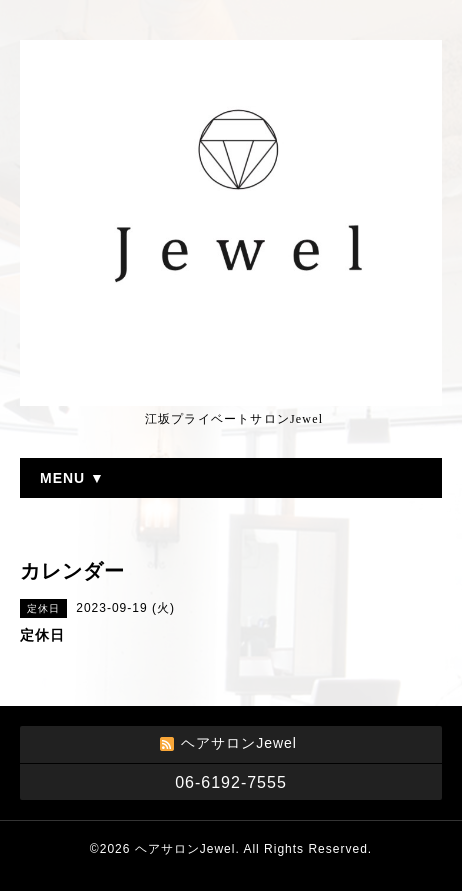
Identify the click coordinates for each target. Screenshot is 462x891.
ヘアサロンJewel (185, 849)
